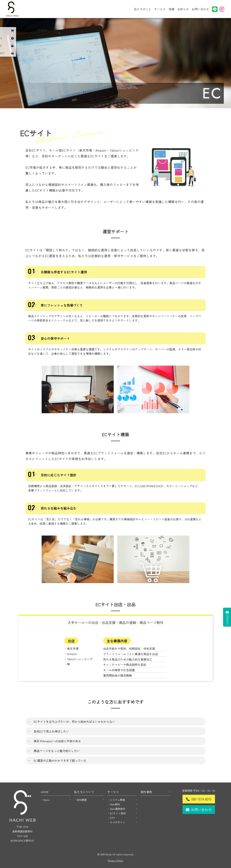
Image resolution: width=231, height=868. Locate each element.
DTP (112, 818)
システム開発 (117, 800)
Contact (227, 619)
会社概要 (82, 800)
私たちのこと (143, 9)
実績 (172, 9)
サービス (160, 9)
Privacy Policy (115, 860)
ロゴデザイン (117, 822)
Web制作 (115, 804)
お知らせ (183, 9)
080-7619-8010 (201, 799)
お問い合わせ (200, 9)
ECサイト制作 (118, 813)
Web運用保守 (117, 809)
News (46, 800)
